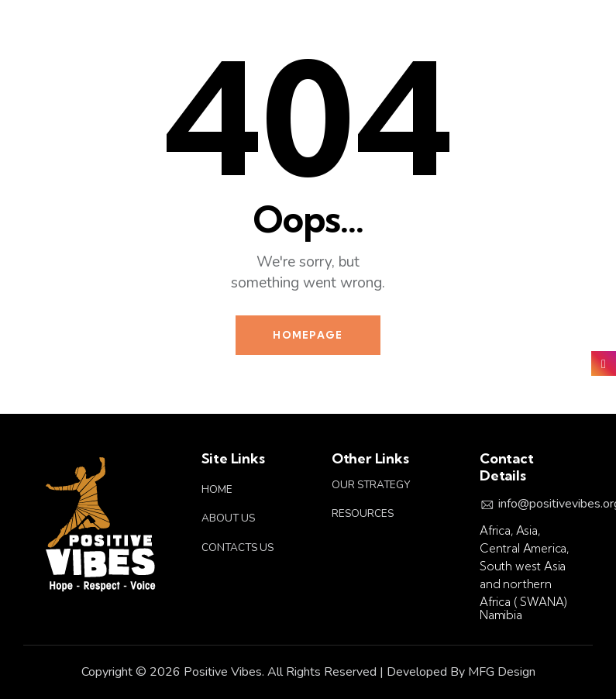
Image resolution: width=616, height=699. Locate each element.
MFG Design (502, 672)
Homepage (308, 335)
